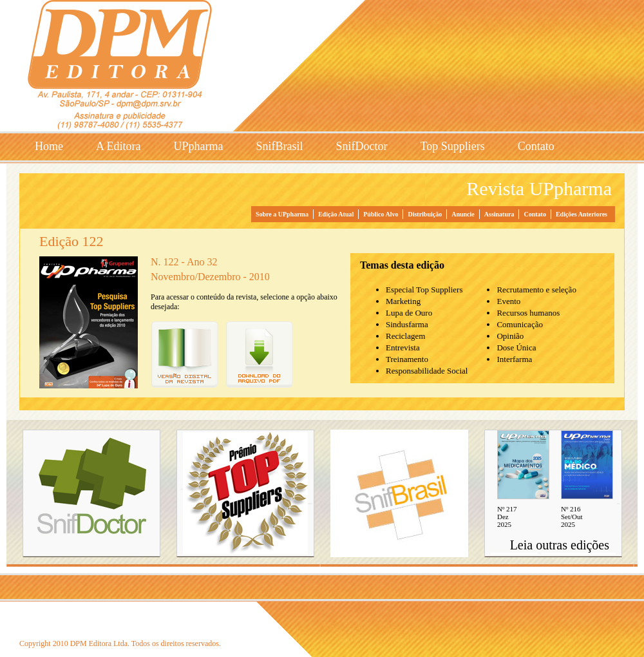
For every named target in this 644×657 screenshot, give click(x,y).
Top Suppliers (453, 146)
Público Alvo (381, 214)
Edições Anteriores (582, 214)
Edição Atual (336, 214)
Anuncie (463, 214)
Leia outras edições (560, 545)
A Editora (118, 146)
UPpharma (199, 146)
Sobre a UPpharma (282, 214)
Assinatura (499, 214)
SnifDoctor (362, 146)
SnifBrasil (279, 146)
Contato (536, 146)
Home (49, 146)
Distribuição (425, 214)
